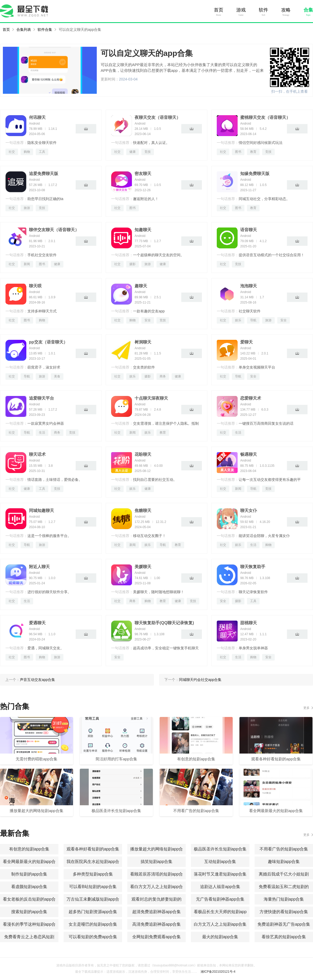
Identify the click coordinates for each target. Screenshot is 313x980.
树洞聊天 (143, 342)
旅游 (27, 208)
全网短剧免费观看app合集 (157, 937)
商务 (163, 376)
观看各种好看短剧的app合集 (93, 849)
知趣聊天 (143, 230)
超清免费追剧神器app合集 (157, 912)
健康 (133, 152)
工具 (42, 152)
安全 (148, 320)
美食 (57, 376)
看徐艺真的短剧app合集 (284, 937)
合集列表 (24, 30)
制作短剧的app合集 (29, 874)
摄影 (133, 264)
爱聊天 (246, 342)
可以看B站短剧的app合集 (93, 887)
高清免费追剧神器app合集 (157, 924)
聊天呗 (35, 286)
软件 (263, 10)
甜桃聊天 (249, 623)
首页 (219, 10)
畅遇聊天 (249, 454)
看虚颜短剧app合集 (29, 887)
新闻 (27, 264)
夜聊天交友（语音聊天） (158, 117)
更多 (306, 708)
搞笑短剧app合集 (157, 862)
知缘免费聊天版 (255, 174)
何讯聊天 (37, 117)
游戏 (241, 10)
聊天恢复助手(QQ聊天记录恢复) (164, 623)
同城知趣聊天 (41, 511)
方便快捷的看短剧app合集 (284, 912)
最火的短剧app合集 (220, 937)
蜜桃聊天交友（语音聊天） (265, 117)
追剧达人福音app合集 (220, 887)
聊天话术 (37, 454)
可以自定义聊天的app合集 (80, 30)
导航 (253, 320)
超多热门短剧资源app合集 (93, 912)
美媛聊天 (143, 567)
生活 (42, 433)
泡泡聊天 (249, 286)
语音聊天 (249, 230)
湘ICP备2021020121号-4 (218, 972)
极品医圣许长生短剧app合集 (220, 849)
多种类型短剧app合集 (93, 874)
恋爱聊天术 (251, 398)
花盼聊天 (143, 454)
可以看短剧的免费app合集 (93, 937)
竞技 (148, 152)
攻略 (286, 10)
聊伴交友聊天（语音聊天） (54, 230)
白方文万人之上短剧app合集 (220, 924)
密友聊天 (143, 174)
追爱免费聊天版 (44, 174)
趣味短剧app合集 (284, 862)
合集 (308, 10)
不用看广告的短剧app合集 (284, 849)
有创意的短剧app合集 (29, 849)
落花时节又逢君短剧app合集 (220, 874)
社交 (12, 152)
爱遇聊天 (37, 623)
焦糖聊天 (143, 511)
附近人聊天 (39, 567)
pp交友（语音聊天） (48, 342)
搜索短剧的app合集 (29, 912)
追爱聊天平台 (41, 398)
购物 (27, 152)
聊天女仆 (249, 511)
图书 (238, 152)
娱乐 (238, 320)
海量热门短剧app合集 (284, 899)
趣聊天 (141, 286)
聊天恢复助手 (253, 567)
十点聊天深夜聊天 (151, 398)
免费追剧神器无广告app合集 (284, 924)
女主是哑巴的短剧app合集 (93, 924)
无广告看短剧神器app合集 (220, 899)
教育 (253, 152)
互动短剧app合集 (220, 862)
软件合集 (45, 30)
